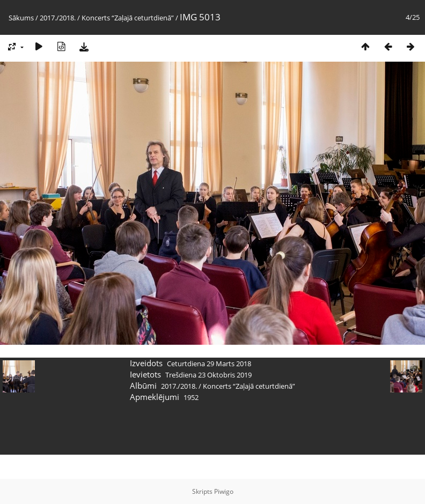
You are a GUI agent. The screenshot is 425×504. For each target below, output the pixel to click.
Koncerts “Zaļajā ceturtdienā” (128, 18)
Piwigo (224, 491)
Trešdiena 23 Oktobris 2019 (208, 375)
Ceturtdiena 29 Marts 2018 (209, 364)
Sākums (21, 18)
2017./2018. (58, 18)
